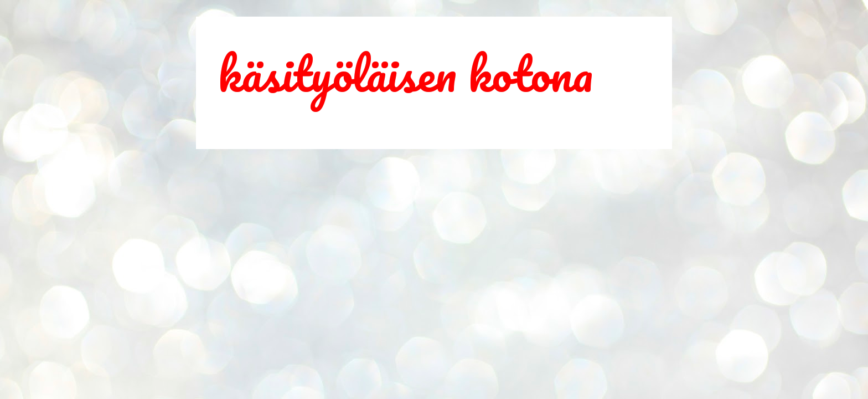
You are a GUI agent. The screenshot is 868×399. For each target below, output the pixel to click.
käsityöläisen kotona (405, 73)
